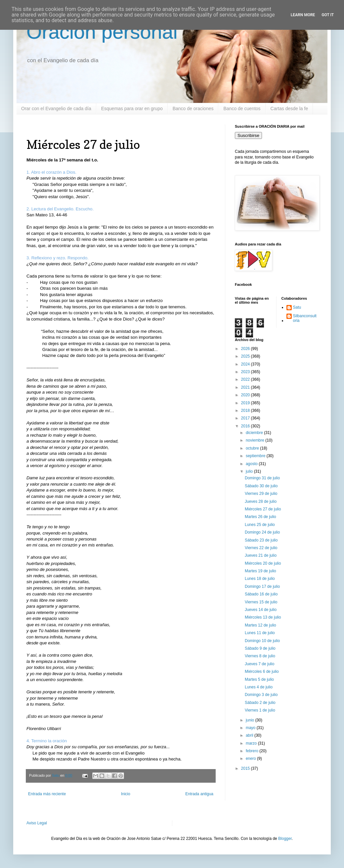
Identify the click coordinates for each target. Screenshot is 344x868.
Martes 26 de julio (260, 517)
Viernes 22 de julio (261, 548)
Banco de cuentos (242, 108)
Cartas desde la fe (289, 108)
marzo (252, 743)
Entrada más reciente (47, 794)
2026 (246, 349)
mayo (251, 728)
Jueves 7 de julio (259, 664)
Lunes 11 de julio (260, 633)
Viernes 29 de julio (261, 494)
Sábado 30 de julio (261, 486)
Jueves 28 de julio (261, 501)
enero (251, 759)
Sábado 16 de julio (261, 594)
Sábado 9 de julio (260, 648)
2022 (246, 379)
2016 (246, 426)
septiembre (256, 456)
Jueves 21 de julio (261, 555)
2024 (246, 364)
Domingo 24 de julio (262, 532)
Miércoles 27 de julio (263, 509)
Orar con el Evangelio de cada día (56, 108)
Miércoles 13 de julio (263, 617)
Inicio (126, 794)
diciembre (255, 433)
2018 (246, 411)
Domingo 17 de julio (262, 586)
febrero (253, 751)
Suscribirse (248, 135)
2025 (246, 356)
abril (250, 735)
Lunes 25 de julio (260, 525)
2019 (246, 403)
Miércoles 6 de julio (262, 672)
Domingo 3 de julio (261, 695)
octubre (253, 448)
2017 (246, 418)
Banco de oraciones (193, 108)
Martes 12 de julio (260, 625)
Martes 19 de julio (260, 571)
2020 (246, 395)
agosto (252, 464)
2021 (246, 387)
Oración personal (102, 32)
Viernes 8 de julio (260, 656)
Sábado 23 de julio (261, 540)
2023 (246, 372)
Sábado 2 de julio (260, 703)
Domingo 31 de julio (262, 478)
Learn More (303, 15)
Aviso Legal (37, 823)
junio (251, 720)
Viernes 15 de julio (261, 602)
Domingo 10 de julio (262, 641)
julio (250, 471)
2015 (246, 768)
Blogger (285, 839)
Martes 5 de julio (259, 679)
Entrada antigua (199, 794)
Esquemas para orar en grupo (132, 108)
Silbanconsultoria (305, 318)
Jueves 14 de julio (261, 610)
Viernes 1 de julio (260, 710)
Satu (297, 307)
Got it (328, 15)
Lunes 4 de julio (259, 687)
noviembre (256, 440)
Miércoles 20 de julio (263, 563)
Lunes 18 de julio (260, 579)
